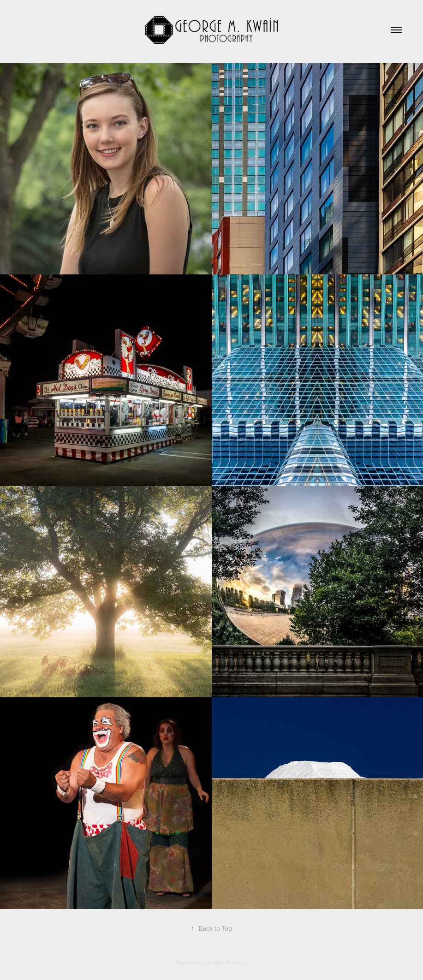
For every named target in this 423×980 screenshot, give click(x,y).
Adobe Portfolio (228, 962)
